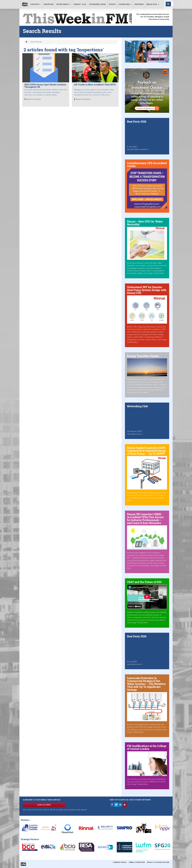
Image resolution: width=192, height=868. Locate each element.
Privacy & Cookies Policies (158, 862)
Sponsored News (98, 4)
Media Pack (153, 4)
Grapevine (49, 4)
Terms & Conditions (137, 862)
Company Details (120, 862)
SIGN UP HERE (44, 805)
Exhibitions (125, 4)
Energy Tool (80, 4)
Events (112, 4)
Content (36, 4)
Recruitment (64, 4)
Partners (139, 4)
